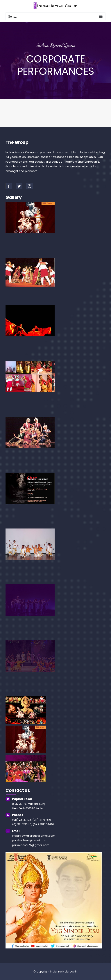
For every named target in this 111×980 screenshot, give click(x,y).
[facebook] (9, 186)
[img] (54, 853)
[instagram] (29, 186)
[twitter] (19, 186)
